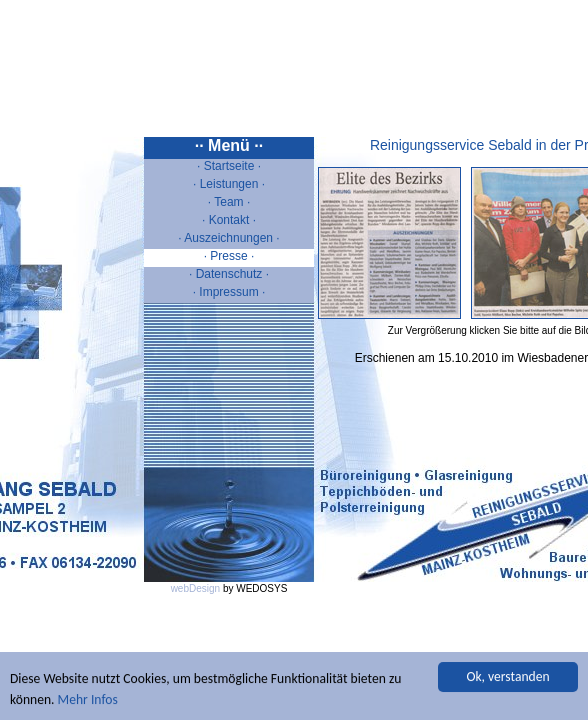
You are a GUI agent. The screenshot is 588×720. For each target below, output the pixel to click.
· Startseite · (229, 166)
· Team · (229, 202)
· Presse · (229, 256)
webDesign (195, 588)
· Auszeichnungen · (228, 238)
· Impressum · (229, 292)
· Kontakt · (229, 220)
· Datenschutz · (229, 274)
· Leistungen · (229, 184)
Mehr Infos (88, 700)
